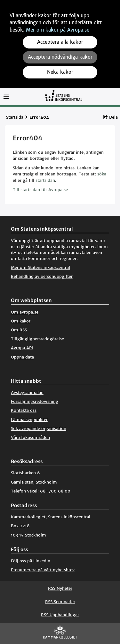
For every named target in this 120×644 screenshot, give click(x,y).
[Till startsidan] (64, 99)
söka (102, 174)
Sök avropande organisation (39, 429)
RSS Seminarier (60, 602)
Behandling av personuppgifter (42, 276)
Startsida (15, 117)
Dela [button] (110, 117)
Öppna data (22, 357)
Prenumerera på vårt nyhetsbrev (43, 570)
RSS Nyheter (60, 588)
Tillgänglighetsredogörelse (37, 339)
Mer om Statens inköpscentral (40, 267)
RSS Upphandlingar (60, 615)
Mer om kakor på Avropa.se (58, 30)
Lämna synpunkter (29, 420)
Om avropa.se (25, 312)
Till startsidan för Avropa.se (40, 190)
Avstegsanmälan (27, 392)
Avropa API (22, 348)
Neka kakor (60, 72)
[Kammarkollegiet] (60, 633)
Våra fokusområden (30, 437)
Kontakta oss (24, 410)
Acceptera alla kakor (60, 42)
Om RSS (19, 330)
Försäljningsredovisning (35, 401)
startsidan (45, 180)
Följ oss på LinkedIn (31, 561)
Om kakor (21, 321)
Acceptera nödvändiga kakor (60, 57)
